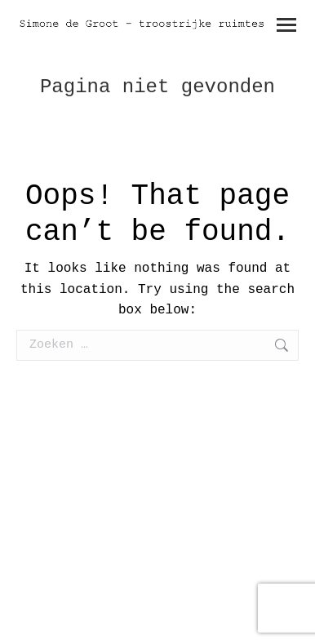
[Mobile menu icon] (286, 25)
